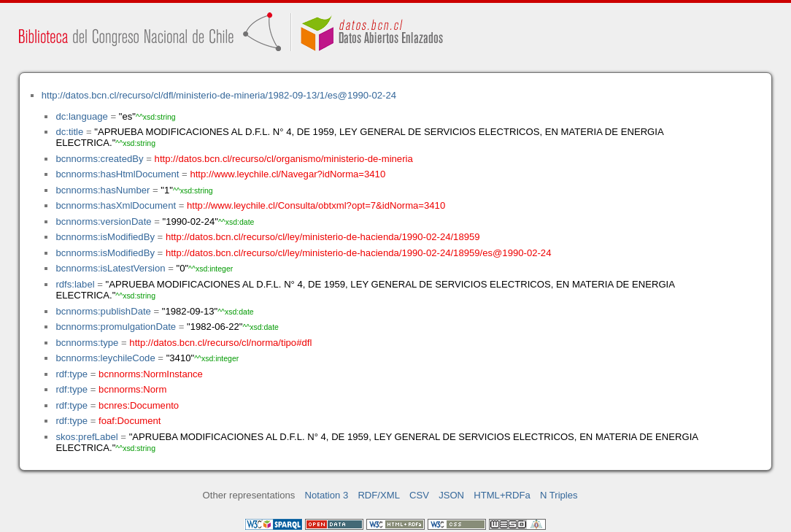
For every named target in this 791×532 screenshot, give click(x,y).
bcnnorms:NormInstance (151, 374)
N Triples (559, 495)
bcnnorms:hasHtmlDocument (117, 174)
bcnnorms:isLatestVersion (110, 268)
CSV (419, 495)
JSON (451, 495)
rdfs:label (75, 284)
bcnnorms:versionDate (103, 221)
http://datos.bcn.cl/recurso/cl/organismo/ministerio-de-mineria (284, 159)
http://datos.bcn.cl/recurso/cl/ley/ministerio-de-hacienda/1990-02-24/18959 (323, 237)
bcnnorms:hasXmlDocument (116, 205)
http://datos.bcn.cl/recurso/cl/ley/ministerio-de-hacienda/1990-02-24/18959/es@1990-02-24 (359, 253)
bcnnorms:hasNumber (103, 190)
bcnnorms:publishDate (103, 311)
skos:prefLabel (86, 437)
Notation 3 (327, 495)
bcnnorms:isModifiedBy (105, 237)
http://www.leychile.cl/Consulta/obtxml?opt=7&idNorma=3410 (316, 205)
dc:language (81, 116)
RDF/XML (379, 495)
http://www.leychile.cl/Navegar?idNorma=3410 (288, 174)
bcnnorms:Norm (132, 389)
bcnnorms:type (87, 343)
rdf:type (72, 374)
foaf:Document (130, 421)
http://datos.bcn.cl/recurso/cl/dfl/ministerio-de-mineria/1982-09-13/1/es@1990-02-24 (219, 95)
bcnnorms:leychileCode (105, 358)
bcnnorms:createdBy (99, 159)
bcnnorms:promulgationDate (116, 327)
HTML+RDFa (502, 495)
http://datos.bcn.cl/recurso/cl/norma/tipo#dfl (220, 343)
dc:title (69, 132)
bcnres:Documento (139, 405)
